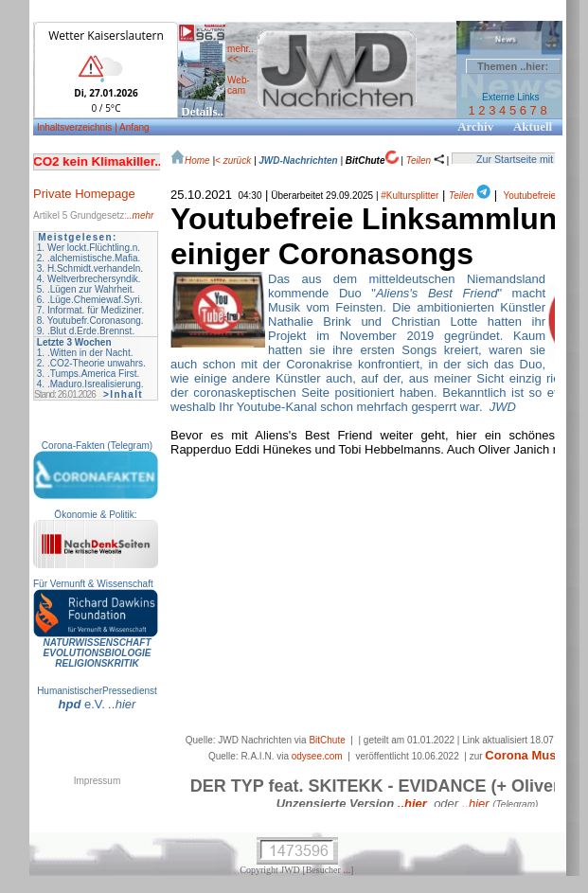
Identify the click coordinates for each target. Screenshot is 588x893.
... (347, 870)
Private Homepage (84, 194)
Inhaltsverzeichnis (76, 127)
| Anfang (132, 127)
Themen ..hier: (513, 66)
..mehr (140, 215)
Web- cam (239, 85)
